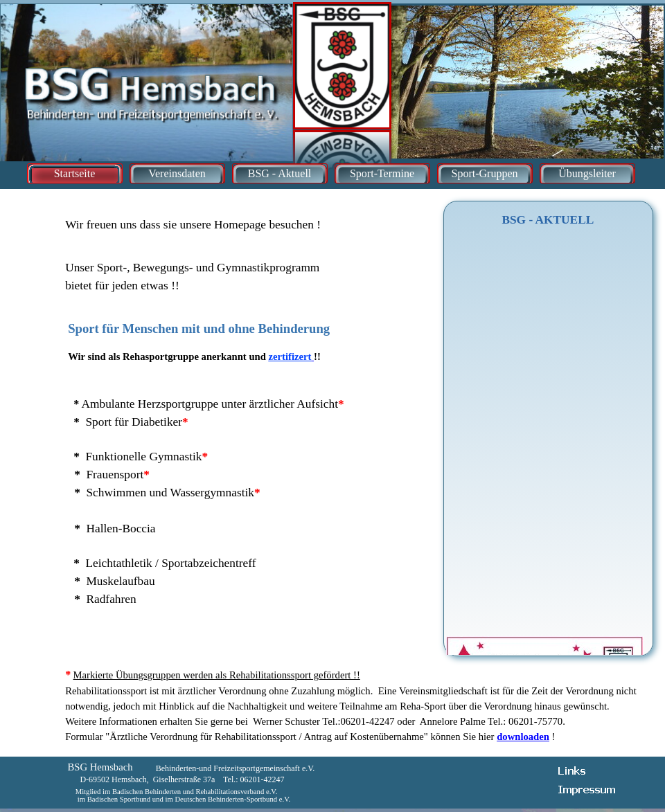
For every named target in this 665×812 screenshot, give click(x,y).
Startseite (75, 173)
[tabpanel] (224, 251)
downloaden (523, 737)
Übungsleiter (587, 173)
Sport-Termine (382, 173)
